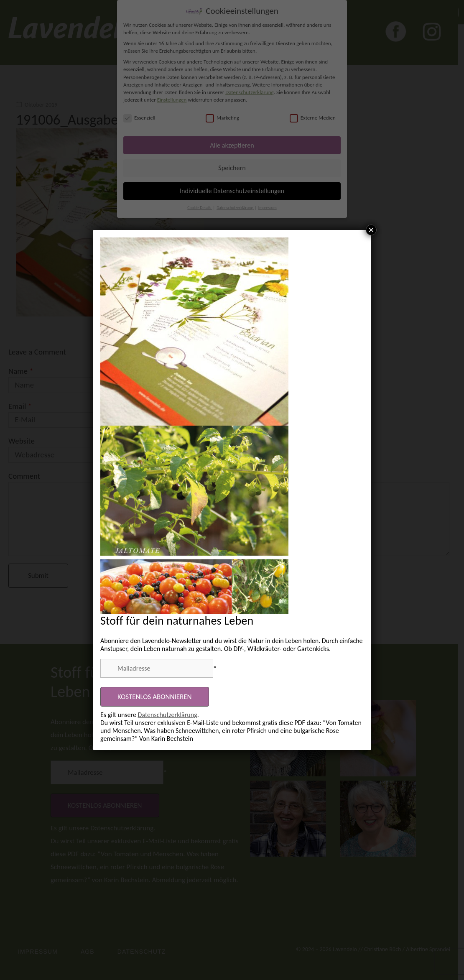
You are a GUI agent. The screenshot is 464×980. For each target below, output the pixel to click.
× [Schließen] (371, 230)
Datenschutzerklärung (168, 715)
